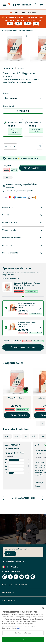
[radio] (23, 111)
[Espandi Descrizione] (23, 207)
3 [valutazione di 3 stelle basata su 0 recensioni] (25, 436)
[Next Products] (43, 423)
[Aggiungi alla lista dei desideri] (40, 146)
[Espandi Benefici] (23, 215)
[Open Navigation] (4, 5)
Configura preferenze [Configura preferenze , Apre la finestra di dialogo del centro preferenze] (23, 633)
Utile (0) (39, 483)
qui (18, 628)
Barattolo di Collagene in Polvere (21, 31)
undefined (23, 98)
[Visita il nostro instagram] (5, 577)
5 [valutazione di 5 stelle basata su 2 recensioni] (7, 436)
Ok (23, 640)
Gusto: (6, 93)
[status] (10, 146)
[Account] (35, 5)
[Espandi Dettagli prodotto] (23, 253)
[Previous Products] (38, 423)
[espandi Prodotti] (8, 593)
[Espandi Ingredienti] (23, 246)
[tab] (13, 128)
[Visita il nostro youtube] (22, 577)
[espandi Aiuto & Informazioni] (15, 585)
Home (5, 31)
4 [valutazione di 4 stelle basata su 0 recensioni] (16, 436)
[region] (23, 624)
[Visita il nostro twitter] (27, 577)
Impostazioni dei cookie (13, 561)
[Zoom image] (27, 36)
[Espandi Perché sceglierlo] (23, 223)
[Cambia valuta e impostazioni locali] (23, 567)
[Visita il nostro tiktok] (16, 577)
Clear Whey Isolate (17, 398)
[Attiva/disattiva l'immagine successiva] (43, 49)
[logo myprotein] (22, 5)
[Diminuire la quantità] (6, 146)
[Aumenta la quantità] (14, 146)
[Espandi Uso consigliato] (23, 230)
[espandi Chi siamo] (9, 600)
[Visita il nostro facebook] (10, 577)
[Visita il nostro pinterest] (33, 577)
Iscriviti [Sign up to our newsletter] (10, 554)
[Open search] (10, 5)
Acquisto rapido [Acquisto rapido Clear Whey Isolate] (17, 415)
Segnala (38, 486)
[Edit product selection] (40, 309)
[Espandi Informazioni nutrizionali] (23, 238)
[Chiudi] (43, 608)
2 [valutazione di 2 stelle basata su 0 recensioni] (34, 436)
